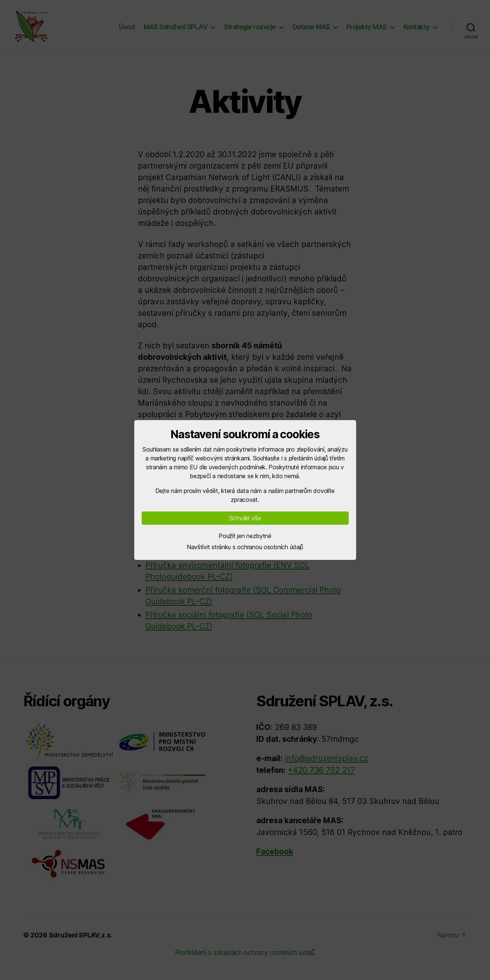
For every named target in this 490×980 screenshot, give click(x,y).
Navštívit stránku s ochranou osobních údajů (245, 547)
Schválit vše (245, 518)
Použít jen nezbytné (245, 536)
